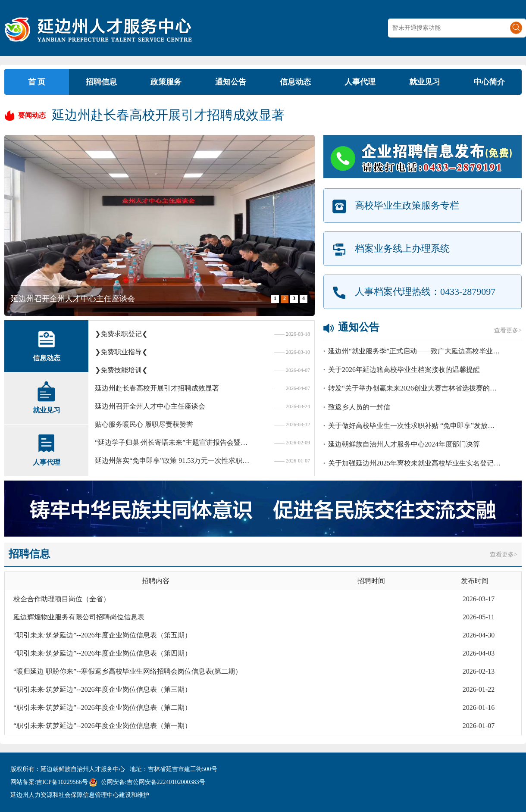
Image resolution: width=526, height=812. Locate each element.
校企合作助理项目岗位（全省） (62, 599)
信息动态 (295, 82)
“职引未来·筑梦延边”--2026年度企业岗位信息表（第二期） (102, 707)
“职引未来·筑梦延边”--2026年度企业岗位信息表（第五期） (102, 635)
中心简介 (489, 82)
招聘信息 (101, 82)
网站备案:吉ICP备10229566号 (49, 782)
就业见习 (425, 82)
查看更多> (508, 330)
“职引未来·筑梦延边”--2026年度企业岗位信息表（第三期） (102, 689)
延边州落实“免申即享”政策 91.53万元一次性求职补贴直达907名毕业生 (175, 461)
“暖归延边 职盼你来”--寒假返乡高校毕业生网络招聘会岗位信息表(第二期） (128, 671)
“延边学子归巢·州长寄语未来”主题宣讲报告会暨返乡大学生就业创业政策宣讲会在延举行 (175, 442)
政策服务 (166, 82)
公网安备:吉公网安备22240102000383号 (153, 782)
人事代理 (360, 82)
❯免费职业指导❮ (121, 352)
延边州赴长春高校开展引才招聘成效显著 (168, 115)
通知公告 (231, 82)
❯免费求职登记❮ (121, 334)
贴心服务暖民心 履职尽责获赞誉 (144, 424)
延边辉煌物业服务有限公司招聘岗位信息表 (79, 617)
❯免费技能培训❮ (121, 370)
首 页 (37, 82)
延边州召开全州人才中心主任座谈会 (73, 299)
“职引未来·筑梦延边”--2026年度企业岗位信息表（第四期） (102, 653)
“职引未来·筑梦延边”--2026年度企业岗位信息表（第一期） (102, 726)
